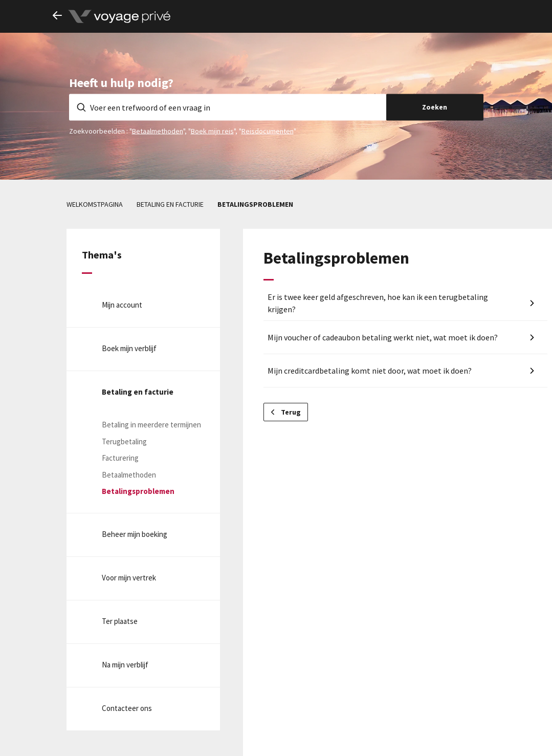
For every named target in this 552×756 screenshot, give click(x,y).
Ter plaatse (120, 621)
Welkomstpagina (95, 204)
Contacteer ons (127, 708)
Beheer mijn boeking (135, 534)
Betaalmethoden (158, 131)
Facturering (120, 458)
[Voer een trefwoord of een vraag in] (228, 107)
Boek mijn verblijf (129, 348)
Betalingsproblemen (255, 204)
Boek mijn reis (212, 131)
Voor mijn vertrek (129, 578)
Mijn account (122, 305)
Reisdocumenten (268, 131)
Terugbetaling (124, 441)
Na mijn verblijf (125, 665)
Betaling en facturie (170, 204)
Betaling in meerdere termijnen (151, 425)
